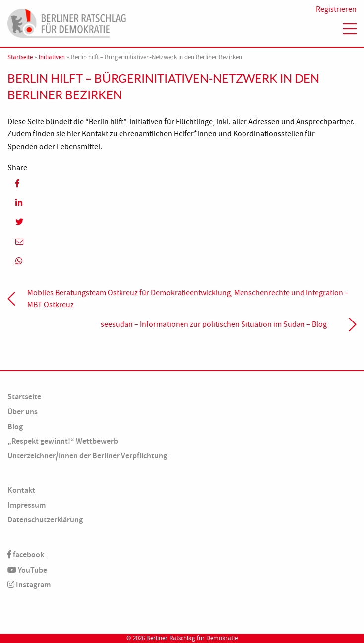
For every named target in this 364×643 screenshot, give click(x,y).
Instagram (29, 585)
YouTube (27, 570)
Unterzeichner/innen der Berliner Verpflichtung (87, 456)
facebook (26, 554)
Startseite (20, 57)
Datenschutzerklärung (45, 520)
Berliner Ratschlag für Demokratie (192, 638)
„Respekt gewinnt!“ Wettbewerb (63, 441)
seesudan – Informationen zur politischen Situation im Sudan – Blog (214, 324)
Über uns (23, 412)
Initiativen (52, 57)
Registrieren (336, 9)
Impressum (27, 505)
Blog (15, 426)
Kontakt (21, 490)
